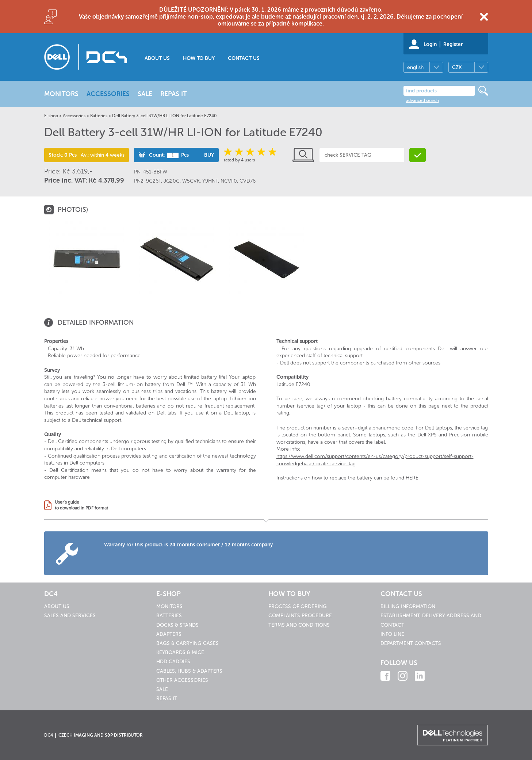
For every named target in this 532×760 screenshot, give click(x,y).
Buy (209, 155)
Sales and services (70, 616)
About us (157, 58)
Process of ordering (298, 606)
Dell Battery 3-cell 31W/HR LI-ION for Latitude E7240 (164, 116)
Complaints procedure (300, 616)
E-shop (51, 116)
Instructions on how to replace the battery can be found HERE (347, 478)
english (415, 67)
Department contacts (411, 643)
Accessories (74, 116)
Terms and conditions (299, 625)
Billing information (408, 606)
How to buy (199, 58)
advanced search (422, 100)
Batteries (99, 116)
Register (453, 44)
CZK (457, 67)
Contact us (244, 58)
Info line (392, 634)
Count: (157, 155)
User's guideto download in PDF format (81, 505)
